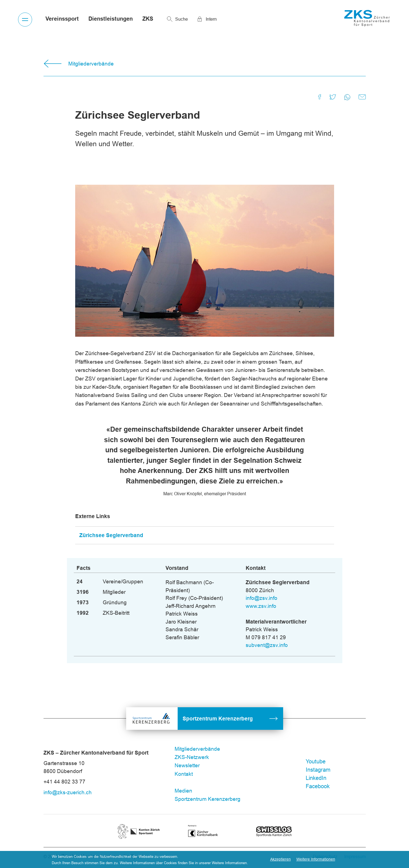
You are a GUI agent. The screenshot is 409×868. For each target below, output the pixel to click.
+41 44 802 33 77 (64, 782)
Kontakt (184, 774)
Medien (183, 791)
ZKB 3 (208, 828)
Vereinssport (62, 19)
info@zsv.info (262, 598)
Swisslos (274, 830)
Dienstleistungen (111, 19)
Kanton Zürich (139, 827)
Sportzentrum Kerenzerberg (218, 719)
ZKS (148, 19)
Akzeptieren (281, 859)
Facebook (318, 786)
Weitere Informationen (316, 859)
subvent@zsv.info (267, 645)
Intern (211, 19)
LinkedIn (316, 778)
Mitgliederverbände (91, 64)
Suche (182, 19)
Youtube (316, 761)
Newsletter (187, 765)
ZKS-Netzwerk (192, 757)
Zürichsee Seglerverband (111, 535)
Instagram (318, 770)
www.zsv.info (261, 606)
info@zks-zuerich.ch (68, 792)
